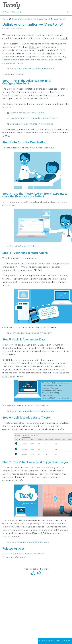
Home (5, 19)
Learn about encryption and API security (31, 333)
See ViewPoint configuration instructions (31, 124)
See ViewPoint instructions (24, 246)
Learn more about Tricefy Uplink (27, 113)
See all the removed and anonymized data (32, 69)
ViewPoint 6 (60, 19)
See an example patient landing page (29, 542)
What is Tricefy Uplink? (14, 557)
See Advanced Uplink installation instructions (34, 118)
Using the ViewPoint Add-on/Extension (23, 554)
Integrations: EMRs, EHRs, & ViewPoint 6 (31, 19)
